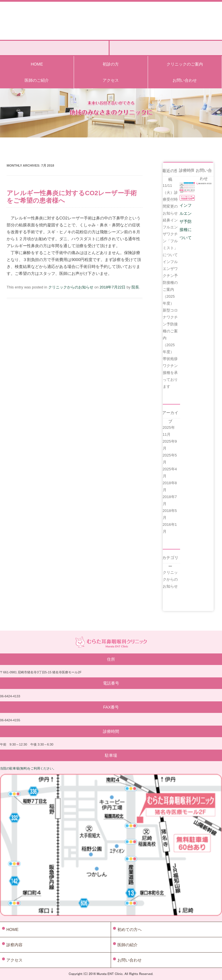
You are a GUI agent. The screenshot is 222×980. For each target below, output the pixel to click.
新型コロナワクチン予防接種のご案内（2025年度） (170, 331)
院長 (135, 287)
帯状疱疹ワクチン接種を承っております (170, 373)
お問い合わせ (185, 80)
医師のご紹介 (37, 80)
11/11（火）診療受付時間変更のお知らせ (170, 199)
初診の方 (111, 64)
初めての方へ (129, 929)
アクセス (111, 80)
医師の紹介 (127, 945)
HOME (37, 64)
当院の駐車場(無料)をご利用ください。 (28, 768)
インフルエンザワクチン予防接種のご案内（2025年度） (170, 283)
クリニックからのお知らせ (71, 287)
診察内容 (14, 945)
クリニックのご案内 (185, 64)
